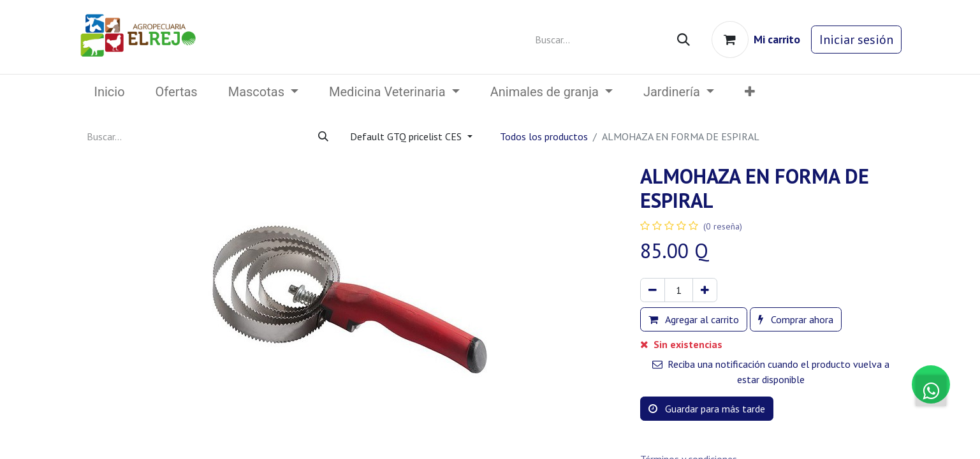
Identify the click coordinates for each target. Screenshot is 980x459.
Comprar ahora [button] (796, 319)
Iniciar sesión (856, 40)
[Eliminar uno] (653, 290)
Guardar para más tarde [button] (707, 409)
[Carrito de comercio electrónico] (756, 40)
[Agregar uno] (705, 290)
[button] (750, 92)
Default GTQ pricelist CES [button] (407, 136)
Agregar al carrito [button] (694, 319)
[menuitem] (110, 92)
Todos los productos (544, 136)
